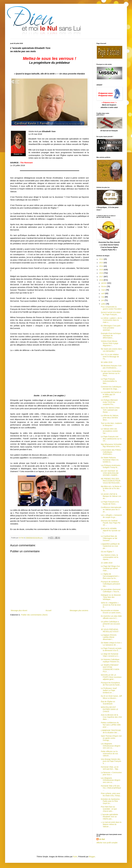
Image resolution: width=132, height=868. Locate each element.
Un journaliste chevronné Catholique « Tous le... (111, 590)
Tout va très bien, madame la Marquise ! (111, 424)
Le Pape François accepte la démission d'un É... (111, 649)
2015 (101, 270)
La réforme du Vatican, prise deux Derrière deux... (110, 418)
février (104, 286)
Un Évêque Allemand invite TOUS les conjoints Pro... (109, 402)
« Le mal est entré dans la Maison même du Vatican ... (111, 824)
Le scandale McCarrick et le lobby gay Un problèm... (111, 394)
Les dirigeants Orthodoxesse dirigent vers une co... (111, 746)
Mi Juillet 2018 (107, 362)
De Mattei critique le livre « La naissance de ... (111, 644)
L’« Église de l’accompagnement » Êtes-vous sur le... (110, 576)
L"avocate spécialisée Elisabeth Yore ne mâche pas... (109, 817)
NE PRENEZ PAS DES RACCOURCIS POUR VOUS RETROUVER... (111, 481)
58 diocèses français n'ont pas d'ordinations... (111, 367)
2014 (101, 266)
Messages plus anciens (79, 610)
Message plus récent (19, 610)
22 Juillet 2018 (107, 563)
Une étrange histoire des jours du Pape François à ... (111, 761)
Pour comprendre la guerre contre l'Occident (111, 308)
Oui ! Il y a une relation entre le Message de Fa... (110, 357)
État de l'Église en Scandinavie (108, 703)
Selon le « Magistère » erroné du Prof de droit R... (111, 605)
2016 (101, 273)
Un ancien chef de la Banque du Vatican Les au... (111, 496)
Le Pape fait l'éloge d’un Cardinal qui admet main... (110, 568)
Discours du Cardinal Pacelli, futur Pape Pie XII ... (111, 523)
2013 (101, 263)
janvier (104, 283)
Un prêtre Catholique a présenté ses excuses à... (110, 624)
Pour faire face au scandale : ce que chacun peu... (109, 809)
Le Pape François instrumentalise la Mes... (109, 381)
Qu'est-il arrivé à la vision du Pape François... (111, 313)
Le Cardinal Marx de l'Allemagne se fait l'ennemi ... (109, 538)
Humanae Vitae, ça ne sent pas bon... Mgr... (110, 768)
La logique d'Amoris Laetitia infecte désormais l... (109, 637)
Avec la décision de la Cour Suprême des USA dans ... (111, 717)
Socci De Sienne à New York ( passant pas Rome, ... (110, 410)
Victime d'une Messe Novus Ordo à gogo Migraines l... (110, 343)
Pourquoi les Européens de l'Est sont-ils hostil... (111, 684)
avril (103, 293)
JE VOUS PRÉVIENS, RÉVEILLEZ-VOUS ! (110, 630)
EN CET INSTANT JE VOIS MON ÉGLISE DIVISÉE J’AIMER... (110, 473)
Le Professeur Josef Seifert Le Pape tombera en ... (109, 690)
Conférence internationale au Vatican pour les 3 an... (111, 509)
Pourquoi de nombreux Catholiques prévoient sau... (110, 584)
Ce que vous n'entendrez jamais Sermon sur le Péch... (111, 373)
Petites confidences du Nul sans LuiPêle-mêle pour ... (111, 725)
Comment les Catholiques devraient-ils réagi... (111, 388)
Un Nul (102, 839)
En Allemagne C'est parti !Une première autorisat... (111, 328)
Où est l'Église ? (107, 552)
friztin (75, 857)
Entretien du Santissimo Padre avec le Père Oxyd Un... (110, 801)
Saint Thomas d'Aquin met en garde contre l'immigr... (111, 738)
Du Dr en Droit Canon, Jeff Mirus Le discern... (111, 697)
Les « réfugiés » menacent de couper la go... (111, 516)
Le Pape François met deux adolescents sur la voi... (111, 439)
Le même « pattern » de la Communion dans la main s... (111, 320)
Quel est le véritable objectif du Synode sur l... (111, 531)
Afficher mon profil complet (107, 843)
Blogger (92, 857)
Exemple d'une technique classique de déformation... (111, 336)
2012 (101, 259)
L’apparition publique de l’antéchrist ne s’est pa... (110, 546)
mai (103, 297)
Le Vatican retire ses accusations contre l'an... (109, 431)
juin (103, 300)
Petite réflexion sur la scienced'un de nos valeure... (109, 754)
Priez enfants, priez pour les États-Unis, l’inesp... (111, 794)
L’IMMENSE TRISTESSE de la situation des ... (111, 731)
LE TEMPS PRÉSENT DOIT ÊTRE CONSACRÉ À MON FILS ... (110, 668)
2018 (101, 280)
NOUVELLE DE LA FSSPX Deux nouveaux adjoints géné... (111, 677)
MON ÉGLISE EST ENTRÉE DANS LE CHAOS (110, 709)
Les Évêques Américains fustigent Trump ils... (111, 466)
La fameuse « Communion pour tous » (111, 774)
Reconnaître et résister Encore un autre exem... (111, 612)
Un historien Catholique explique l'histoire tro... (111, 661)
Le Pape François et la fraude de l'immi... (110, 503)
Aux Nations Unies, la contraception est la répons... (110, 557)
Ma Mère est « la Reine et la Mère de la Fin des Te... (111, 489)
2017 (101, 277)
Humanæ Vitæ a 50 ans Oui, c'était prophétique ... (111, 788)
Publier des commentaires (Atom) (34, 615)
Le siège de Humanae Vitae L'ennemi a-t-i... (110, 655)
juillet (104, 304)
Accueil (48, 610)
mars (104, 290)
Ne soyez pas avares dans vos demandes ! (111, 350)
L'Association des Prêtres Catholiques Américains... (111, 452)
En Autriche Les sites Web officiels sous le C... (111, 617)
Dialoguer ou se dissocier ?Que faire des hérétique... (111, 597)
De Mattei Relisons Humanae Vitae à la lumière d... (110, 460)
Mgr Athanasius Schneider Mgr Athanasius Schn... (111, 445)
